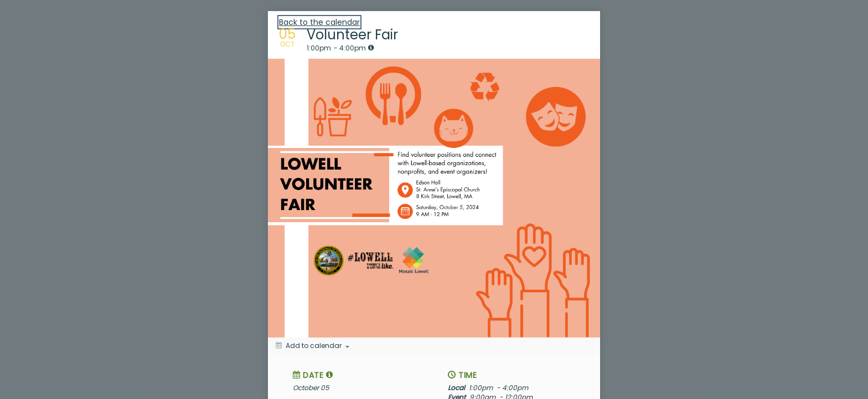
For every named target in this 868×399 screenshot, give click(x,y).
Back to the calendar (319, 22)
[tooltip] (371, 48)
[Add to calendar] (312, 346)
